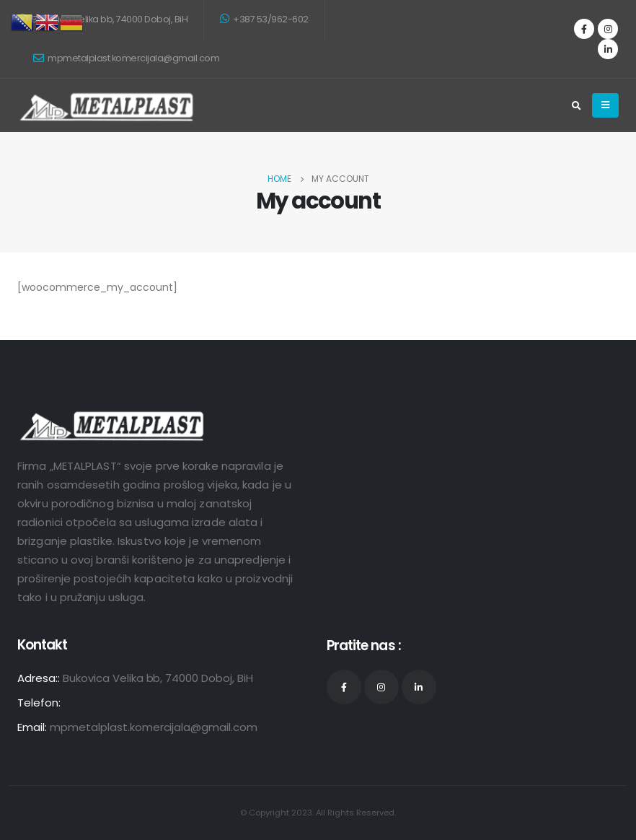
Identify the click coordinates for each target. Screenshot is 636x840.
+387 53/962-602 (264, 19)
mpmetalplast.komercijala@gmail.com (126, 58)
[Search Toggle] (576, 106)
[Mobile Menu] (605, 105)
